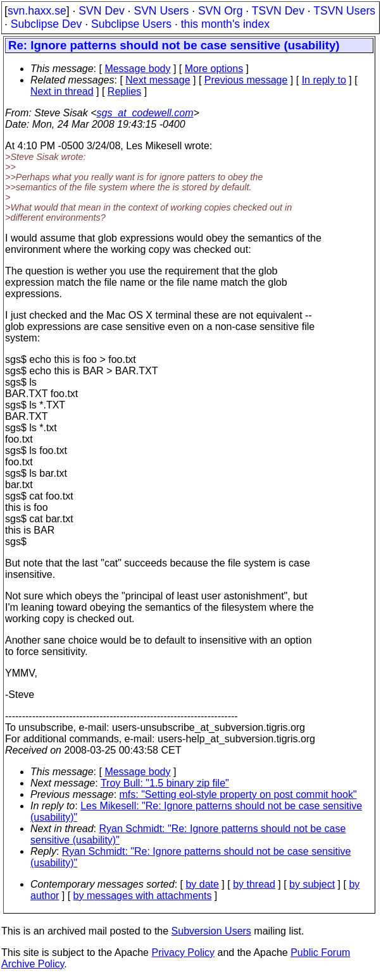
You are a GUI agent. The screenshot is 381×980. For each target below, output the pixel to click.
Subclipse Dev (46, 24)
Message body (137, 69)
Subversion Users (211, 931)
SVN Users (161, 11)
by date (202, 884)
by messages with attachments (143, 896)
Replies (124, 91)
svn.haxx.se (37, 11)
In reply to (324, 80)
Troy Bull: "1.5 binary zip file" (165, 783)
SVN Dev (101, 11)
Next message (158, 80)
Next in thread (62, 91)
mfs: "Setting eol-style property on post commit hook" (238, 794)
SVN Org (220, 11)
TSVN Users (344, 11)
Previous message (246, 80)
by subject (312, 884)
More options (214, 69)
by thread (254, 884)
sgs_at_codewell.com (145, 113)
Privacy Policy (183, 952)
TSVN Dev (278, 11)
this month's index (225, 24)
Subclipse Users (131, 24)
